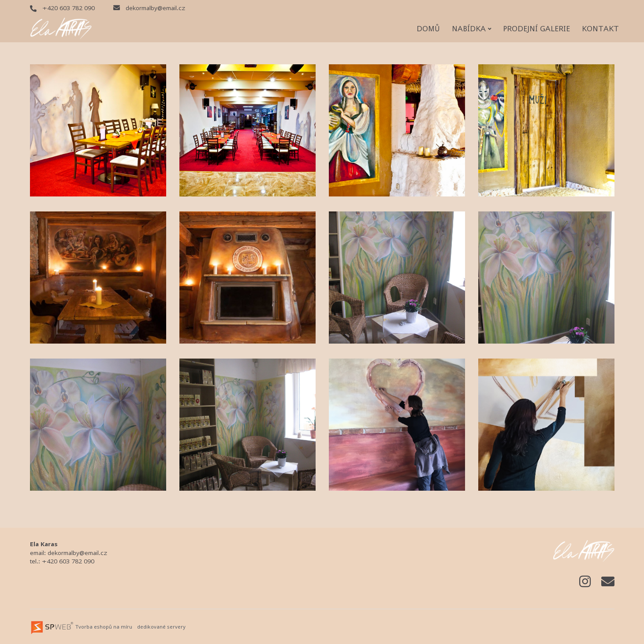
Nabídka (471, 29)
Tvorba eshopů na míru (104, 627)
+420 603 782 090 (62, 8)
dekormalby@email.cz (149, 8)
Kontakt (600, 29)
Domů (428, 29)
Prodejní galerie (536, 29)
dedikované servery (161, 627)
